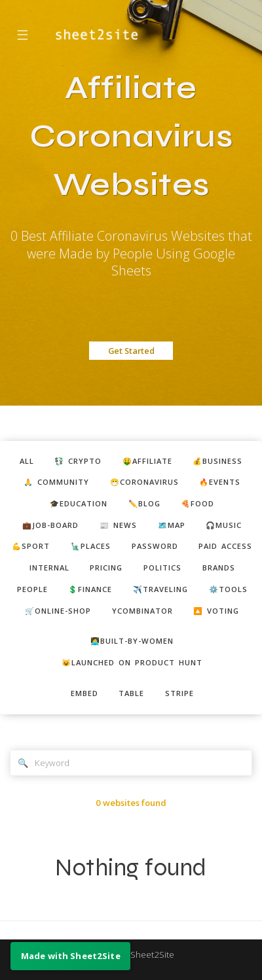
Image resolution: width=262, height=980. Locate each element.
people (32, 589)
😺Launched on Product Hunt (132, 662)
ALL (27, 461)
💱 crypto (78, 461)
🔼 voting (216, 611)
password (155, 546)
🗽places (91, 546)
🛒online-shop (58, 611)
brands (219, 568)
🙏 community (56, 482)
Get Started (131, 351)
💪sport (31, 546)
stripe (179, 693)
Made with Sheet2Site (131, 954)
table (131, 693)
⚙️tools (228, 589)
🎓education (79, 503)
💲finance (90, 589)
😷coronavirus (144, 482)
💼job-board (50, 525)
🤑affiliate (147, 461)
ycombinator (142, 611)
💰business (217, 461)
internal (49, 568)
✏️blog (144, 503)
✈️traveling (160, 589)
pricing (106, 568)
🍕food (197, 503)
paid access (225, 546)
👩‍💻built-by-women (132, 641)
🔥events (220, 482)
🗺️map (172, 525)
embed (84, 693)
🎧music (224, 525)
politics (162, 568)
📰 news (118, 525)
